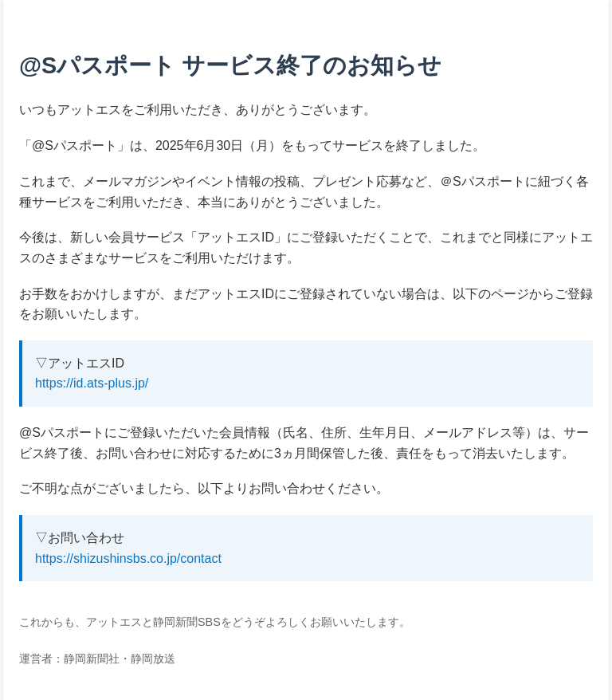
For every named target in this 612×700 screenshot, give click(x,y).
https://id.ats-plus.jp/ (92, 383)
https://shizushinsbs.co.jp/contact (128, 558)
